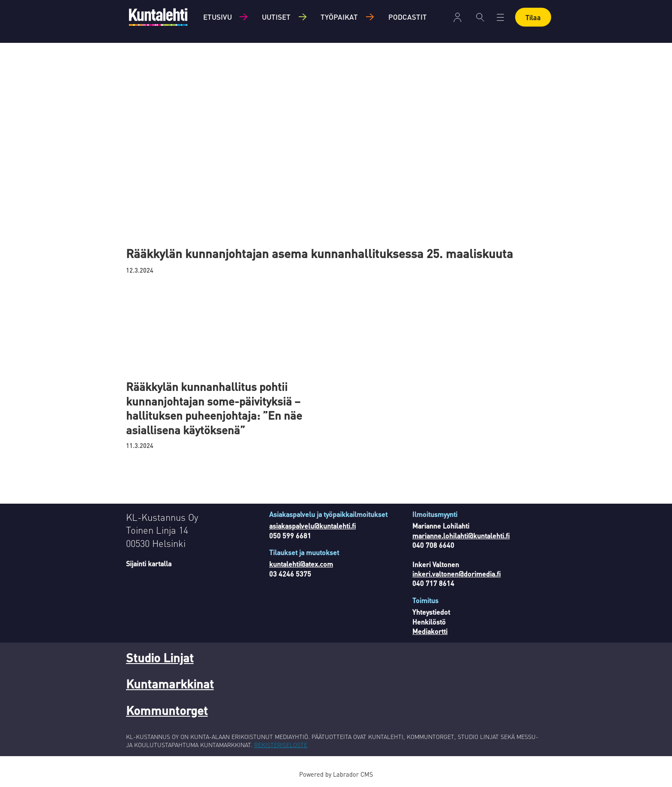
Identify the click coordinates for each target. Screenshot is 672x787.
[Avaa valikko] (500, 17)
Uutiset (276, 17)
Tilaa (533, 17)
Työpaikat (339, 17)
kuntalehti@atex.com (301, 564)
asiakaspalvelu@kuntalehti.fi (312, 526)
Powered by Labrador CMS (336, 774)
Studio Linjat (160, 658)
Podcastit (408, 17)
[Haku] (480, 17)
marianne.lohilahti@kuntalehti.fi (461, 536)
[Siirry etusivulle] (158, 17)
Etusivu (217, 17)
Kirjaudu (457, 17)
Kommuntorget (167, 710)
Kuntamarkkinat (170, 684)
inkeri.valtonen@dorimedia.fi (456, 574)
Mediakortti (430, 631)
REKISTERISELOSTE (281, 745)
